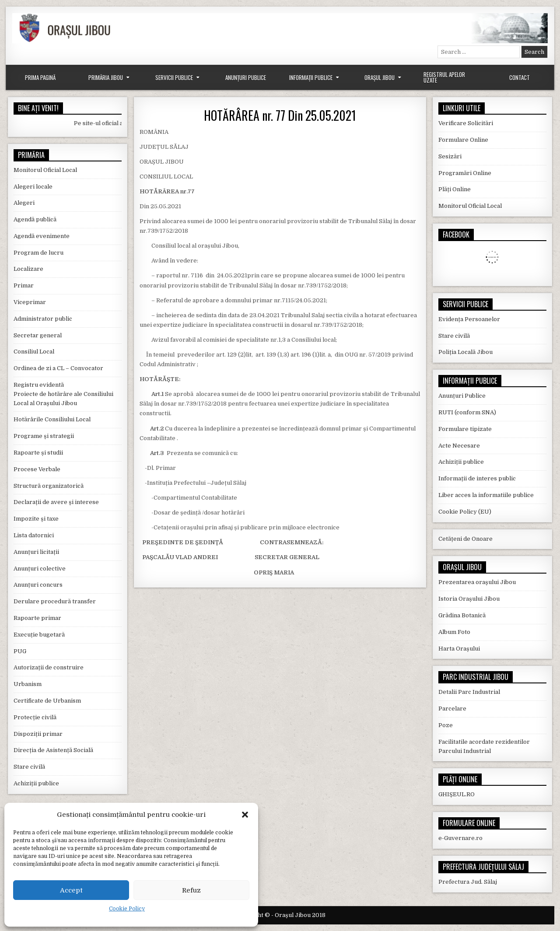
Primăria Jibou (106, 77)
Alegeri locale (33, 187)
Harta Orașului (459, 649)
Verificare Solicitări (466, 123)
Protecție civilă (35, 717)
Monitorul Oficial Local (45, 170)
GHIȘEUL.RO (457, 794)
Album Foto (454, 632)
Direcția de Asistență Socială (53, 750)
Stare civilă (29, 767)
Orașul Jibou (380, 77)
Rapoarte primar (37, 618)
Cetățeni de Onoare (465, 539)
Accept (71, 890)
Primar (24, 285)
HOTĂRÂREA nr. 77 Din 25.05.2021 (280, 115)
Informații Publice (311, 77)
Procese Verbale (37, 469)
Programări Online (465, 173)
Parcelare (452, 709)
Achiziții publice (36, 783)
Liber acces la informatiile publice (486, 495)
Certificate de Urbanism (47, 701)
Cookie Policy (127, 909)
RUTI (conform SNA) (467, 412)
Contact (520, 77)
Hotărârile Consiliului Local (52, 419)
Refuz (191, 890)
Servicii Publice (174, 77)
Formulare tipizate (465, 429)
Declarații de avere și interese (56, 502)
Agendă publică (35, 219)
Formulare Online (463, 140)
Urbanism (28, 684)
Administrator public (43, 319)
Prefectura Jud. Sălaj (468, 882)
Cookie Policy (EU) (465, 512)
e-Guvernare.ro (460, 838)
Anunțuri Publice (246, 77)
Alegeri (24, 203)
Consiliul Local (34, 352)
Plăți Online (455, 189)
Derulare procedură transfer (55, 601)
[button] (245, 815)
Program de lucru (38, 253)
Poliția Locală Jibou (465, 352)
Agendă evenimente (42, 236)
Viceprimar (30, 302)
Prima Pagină (40, 77)
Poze (446, 725)
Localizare (28, 269)
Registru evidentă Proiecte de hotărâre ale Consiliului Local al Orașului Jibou (63, 394)
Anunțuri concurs (38, 585)
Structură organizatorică (49, 486)
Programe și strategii (44, 436)
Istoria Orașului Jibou (469, 599)
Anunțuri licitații (36, 552)
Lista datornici (34, 535)
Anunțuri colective (40, 569)
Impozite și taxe (36, 519)
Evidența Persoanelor (469, 319)
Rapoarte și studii (38, 453)
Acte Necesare (459, 446)
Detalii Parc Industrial (469, 692)
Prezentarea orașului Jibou (477, 582)
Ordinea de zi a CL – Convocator (58, 368)
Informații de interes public (477, 478)
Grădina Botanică (462, 615)
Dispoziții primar (38, 734)
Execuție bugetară (39, 635)
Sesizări (450, 156)
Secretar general (38, 335)
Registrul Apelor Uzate (444, 77)
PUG (20, 651)
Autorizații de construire (49, 667)
